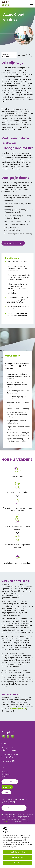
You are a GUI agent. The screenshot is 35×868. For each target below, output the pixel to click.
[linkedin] (13, 761)
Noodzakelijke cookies (17, 852)
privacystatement (8, 821)
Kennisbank (6, 774)
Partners (5, 772)
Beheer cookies (17, 857)
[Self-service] (10, 782)
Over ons (5, 776)
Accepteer (17, 863)
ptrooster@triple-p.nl (18, 709)
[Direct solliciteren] (13, 243)
